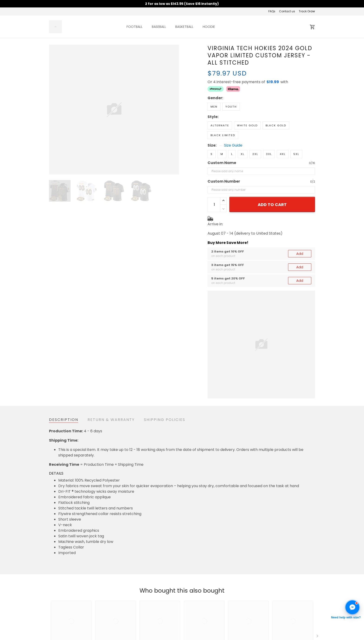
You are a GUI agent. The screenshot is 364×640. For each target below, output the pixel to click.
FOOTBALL (135, 27)
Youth (231, 107)
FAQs (272, 11)
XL (243, 154)
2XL (255, 154)
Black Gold (276, 125)
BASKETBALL (184, 27)
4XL (283, 154)
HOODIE (209, 27)
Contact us (287, 11)
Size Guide (233, 145)
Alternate (220, 125)
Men (214, 107)
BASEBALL (159, 27)
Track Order (307, 11)
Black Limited (223, 135)
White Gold (247, 125)
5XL (296, 154)
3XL (269, 154)
